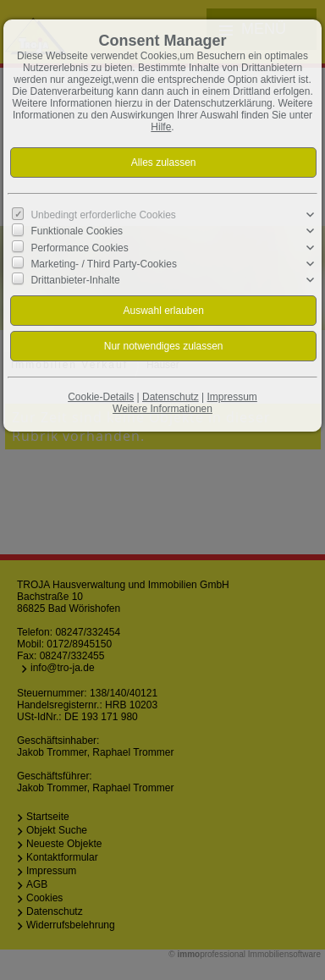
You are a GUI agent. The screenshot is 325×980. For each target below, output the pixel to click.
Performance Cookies (79, 247)
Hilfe (161, 127)
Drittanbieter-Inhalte (75, 280)
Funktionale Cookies (77, 231)
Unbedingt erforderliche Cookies (103, 215)
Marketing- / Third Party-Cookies (104, 263)
